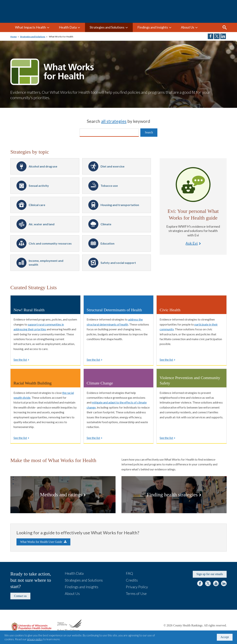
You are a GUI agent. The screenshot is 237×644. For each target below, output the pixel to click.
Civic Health (170, 310)
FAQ (129, 573)
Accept (225, 637)
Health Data (68, 27)
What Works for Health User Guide (41, 542)
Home (14, 37)
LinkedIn (224, 583)
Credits (132, 580)
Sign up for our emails (210, 574)
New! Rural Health (29, 310)
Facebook (200, 583)
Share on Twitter (217, 36)
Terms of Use (136, 593)
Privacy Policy (137, 587)
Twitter (208, 583)
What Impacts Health (30, 27)
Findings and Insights (153, 27)
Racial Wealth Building (33, 383)
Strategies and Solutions (107, 27)
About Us (188, 27)
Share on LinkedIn (223, 36)
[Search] (109, 133)
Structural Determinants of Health (114, 310)
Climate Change (100, 383)
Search (225, 27)
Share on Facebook (211, 36)
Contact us (20, 596)
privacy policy (35, 639)
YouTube (216, 583)
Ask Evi (193, 185)
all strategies (114, 121)
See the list (20, 360)
